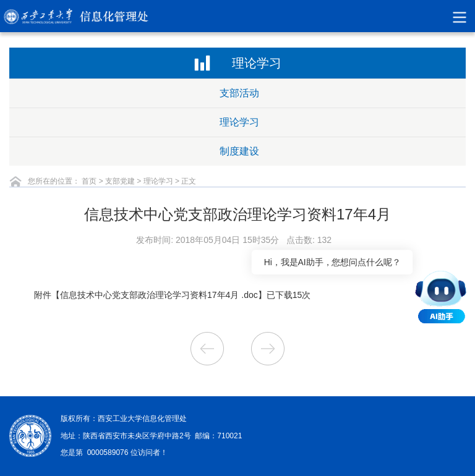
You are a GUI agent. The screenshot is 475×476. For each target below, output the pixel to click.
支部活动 (239, 93)
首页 (89, 181)
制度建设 (239, 151)
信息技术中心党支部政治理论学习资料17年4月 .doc (159, 295)
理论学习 (239, 122)
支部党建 (120, 181)
